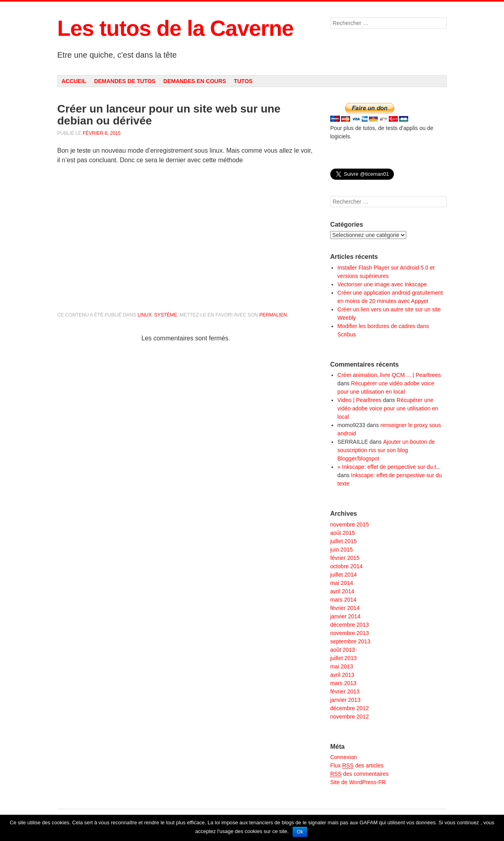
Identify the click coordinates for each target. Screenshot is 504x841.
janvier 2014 (345, 616)
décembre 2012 (350, 708)
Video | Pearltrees (360, 400)
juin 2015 (342, 550)
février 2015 (345, 558)
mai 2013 (342, 666)
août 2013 (343, 650)
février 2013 (345, 691)
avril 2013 (342, 675)
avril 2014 (342, 591)
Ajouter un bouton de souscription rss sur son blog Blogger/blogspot (386, 450)
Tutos (243, 81)
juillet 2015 (344, 541)
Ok (300, 832)
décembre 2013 (350, 625)
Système (166, 315)
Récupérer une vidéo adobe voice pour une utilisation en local (388, 408)
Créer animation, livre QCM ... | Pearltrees (389, 375)
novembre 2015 (350, 524)
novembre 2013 (350, 633)
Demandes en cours (195, 81)
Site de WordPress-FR (358, 782)
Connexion (344, 757)
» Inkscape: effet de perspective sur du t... (389, 467)
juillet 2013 (344, 658)
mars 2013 (343, 683)
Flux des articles (357, 766)
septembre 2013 (350, 641)
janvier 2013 (345, 700)
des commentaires (360, 774)
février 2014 (345, 608)
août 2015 (343, 533)
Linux (144, 315)
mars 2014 (343, 600)
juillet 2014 (344, 575)
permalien (273, 315)
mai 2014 (342, 583)
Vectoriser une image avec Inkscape (382, 284)
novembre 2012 (350, 717)
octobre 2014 (347, 566)
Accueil (74, 81)
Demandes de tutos (125, 81)
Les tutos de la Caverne (175, 28)
